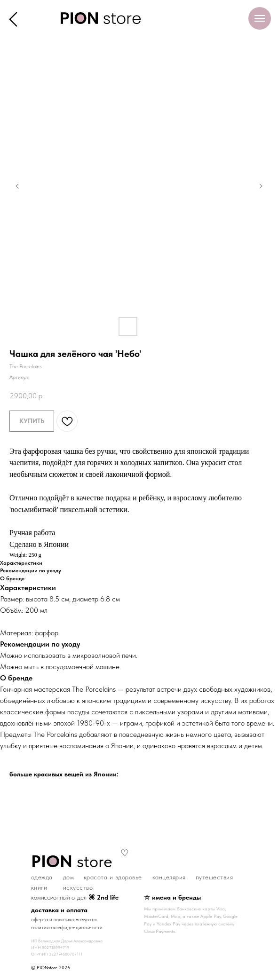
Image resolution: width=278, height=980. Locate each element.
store (72, 861)
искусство (78, 887)
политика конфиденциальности (67, 927)
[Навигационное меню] (260, 18)
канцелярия (169, 877)
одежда (42, 877)
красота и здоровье (113, 877)
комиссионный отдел (75, 897)
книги (39, 887)
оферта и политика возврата (64, 919)
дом (69, 877)
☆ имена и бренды (172, 897)
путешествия (214, 877)
